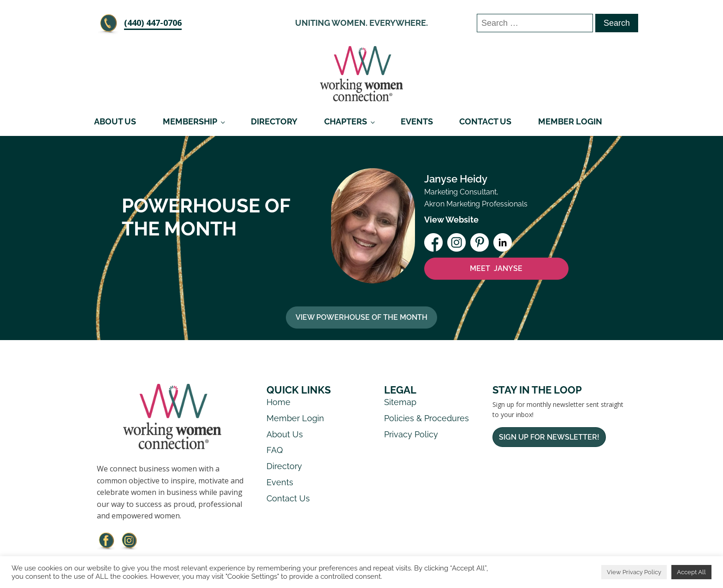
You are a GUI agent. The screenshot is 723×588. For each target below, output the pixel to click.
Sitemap (400, 402)
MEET (496, 269)
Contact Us (485, 121)
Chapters (346, 121)
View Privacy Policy (634, 572)
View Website (451, 220)
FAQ (275, 450)
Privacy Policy (411, 434)
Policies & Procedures (427, 418)
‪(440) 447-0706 (153, 23)
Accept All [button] (691, 572)
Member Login (570, 121)
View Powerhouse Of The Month (361, 317)
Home (279, 402)
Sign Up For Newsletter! (549, 437)
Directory (274, 121)
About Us (115, 121)
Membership (190, 121)
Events (417, 121)
